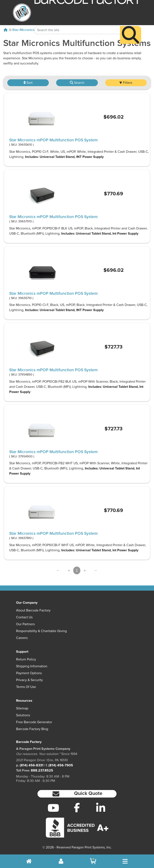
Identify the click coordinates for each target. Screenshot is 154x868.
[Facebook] (77, 807)
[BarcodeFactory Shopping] (93, 861)
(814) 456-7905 (61, 765)
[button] (77, 794)
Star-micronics (23, 30)
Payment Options (29, 673)
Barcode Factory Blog (32, 729)
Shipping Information (32, 666)
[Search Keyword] (77, 22)
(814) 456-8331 (32, 765)
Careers (22, 638)
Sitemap (22, 708)
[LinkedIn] (101, 808)
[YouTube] (53, 808)
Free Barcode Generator (34, 722)
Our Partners (25, 624)
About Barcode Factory (33, 610)
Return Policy (26, 659)
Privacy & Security (29, 680)
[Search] (131, 27)
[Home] (6, 30)
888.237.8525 (42, 770)
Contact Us (24, 617)
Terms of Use (26, 687)
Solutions (23, 715)
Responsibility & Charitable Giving (41, 631)
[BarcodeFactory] (22, 13)
